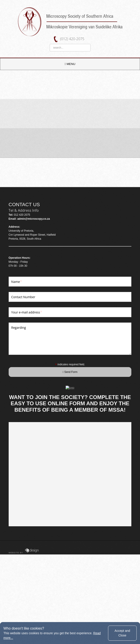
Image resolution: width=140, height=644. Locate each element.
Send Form (70, 372)
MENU (70, 64)
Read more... (13, 638)
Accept (122, 633)
